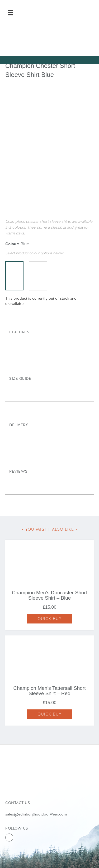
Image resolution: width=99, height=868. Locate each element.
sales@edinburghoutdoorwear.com (36, 814)
